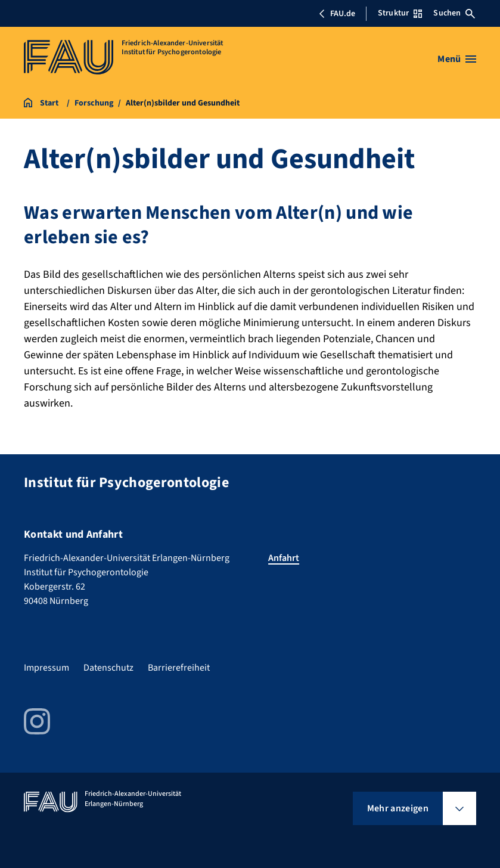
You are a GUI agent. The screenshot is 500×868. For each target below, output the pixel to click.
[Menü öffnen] (457, 59)
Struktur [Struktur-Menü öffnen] (400, 13)
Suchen (454, 13)
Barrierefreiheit (179, 668)
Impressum (46, 668)
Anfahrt (284, 558)
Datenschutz (108, 668)
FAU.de (337, 14)
